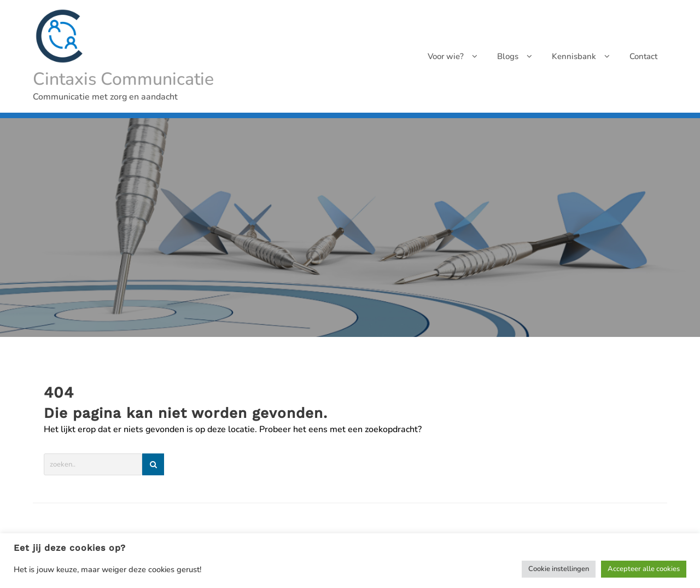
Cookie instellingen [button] (559, 569)
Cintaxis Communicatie (123, 79)
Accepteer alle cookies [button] (644, 569)
